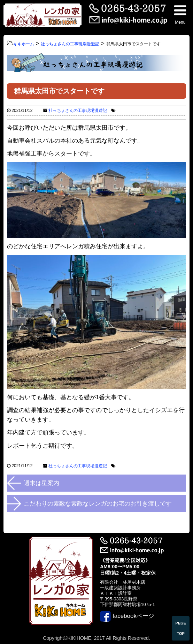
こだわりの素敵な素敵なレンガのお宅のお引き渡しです (98, 504)
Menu (180, 14)
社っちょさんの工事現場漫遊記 (78, 111)
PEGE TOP (181, 628)
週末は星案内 (41, 483)
